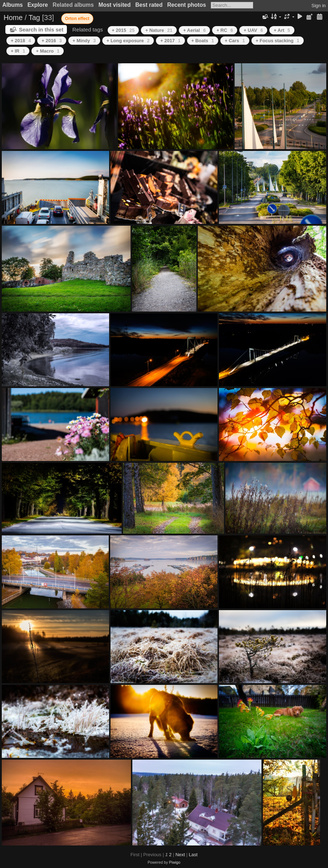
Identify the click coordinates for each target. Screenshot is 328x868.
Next (180, 855)
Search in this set (41, 30)
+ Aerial (194, 30)
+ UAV (253, 30)
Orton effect (77, 19)
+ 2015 (123, 30)
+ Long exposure (128, 41)
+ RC (225, 30)
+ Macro (48, 51)
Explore (38, 5)
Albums (13, 5)
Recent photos (187, 5)
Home (13, 18)
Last (193, 855)
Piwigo (175, 862)
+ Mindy (84, 41)
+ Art (282, 30)
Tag (34, 18)
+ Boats (203, 41)
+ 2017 (170, 41)
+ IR (18, 51)
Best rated (149, 5)
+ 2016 (52, 41)
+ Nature (159, 30)
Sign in (319, 6)
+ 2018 (21, 41)
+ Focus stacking (278, 41)
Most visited (114, 5)
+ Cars (235, 41)
